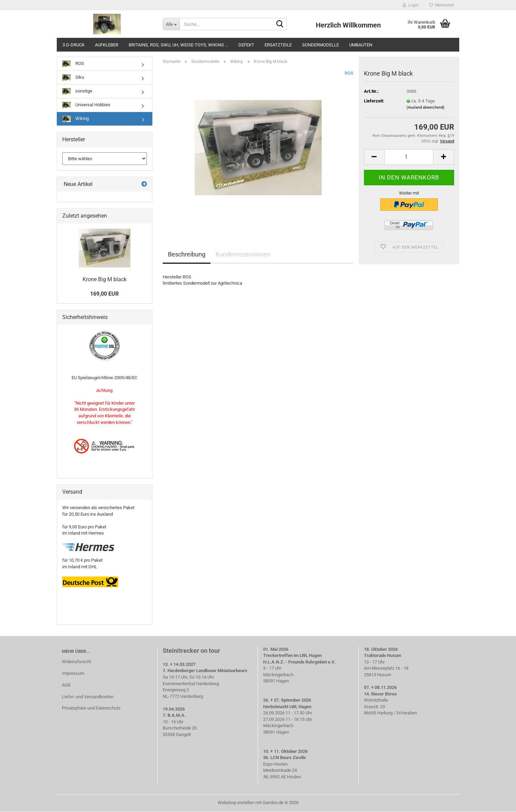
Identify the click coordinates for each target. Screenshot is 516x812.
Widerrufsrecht (77, 662)
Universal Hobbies (86, 105)
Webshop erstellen (236, 803)
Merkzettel (442, 5)
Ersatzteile (278, 45)
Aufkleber (107, 45)
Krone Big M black (105, 279)
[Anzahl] (409, 157)
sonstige (77, 91)
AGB (66, 685)
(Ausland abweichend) (426, 107)
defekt (246, 45)
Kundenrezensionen (243, 254)
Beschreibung (187, 254)
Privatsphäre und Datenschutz (91, 708)
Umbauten (361, 45)
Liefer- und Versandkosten (88, 697)
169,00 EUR (104, 294)
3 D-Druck (74, 45)
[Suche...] (171, 24)
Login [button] (411, 5)
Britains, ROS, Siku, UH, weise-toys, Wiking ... (178, 45)
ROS (349, 73)
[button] (374, 157)
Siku (73, 78)
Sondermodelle (320, 45)
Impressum (73, 673)
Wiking (76, 119)
